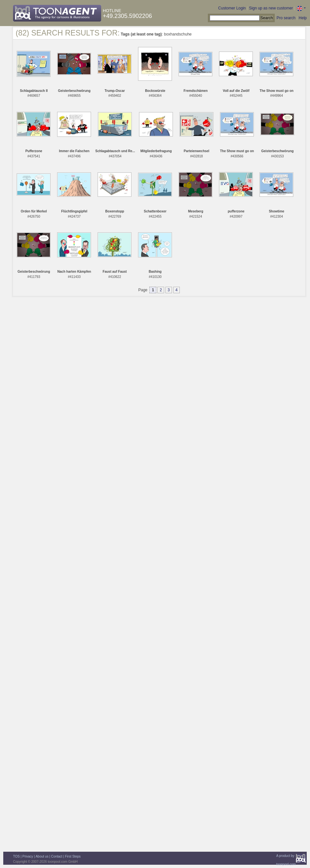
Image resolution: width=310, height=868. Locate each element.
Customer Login (232, 8)
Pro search (286, 18)
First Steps (73, 856)
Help (303, 18)
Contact (57, 856)
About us (42, 856)
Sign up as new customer (271, 8)
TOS (16, 856)
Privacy (28, 856)
